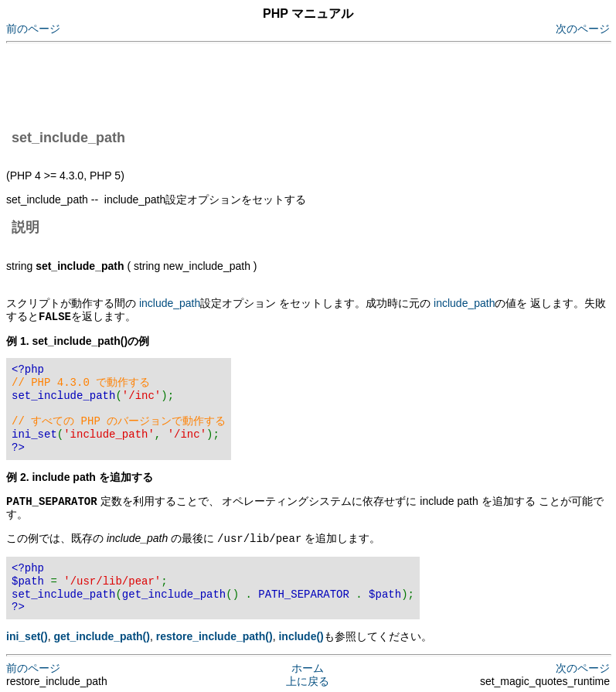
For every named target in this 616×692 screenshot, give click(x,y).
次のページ (583, 29)
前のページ (33, 29)
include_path (170, 303)
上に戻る (308, 679)
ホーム (308, 666)
